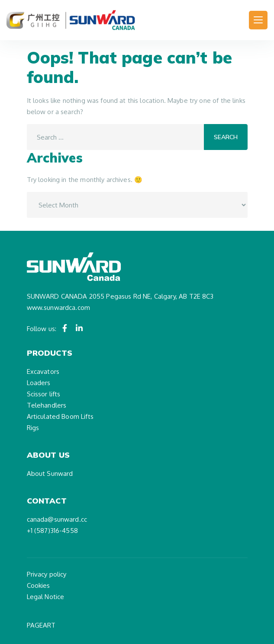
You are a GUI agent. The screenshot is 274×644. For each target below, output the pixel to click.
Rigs (33, 428)
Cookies (39, 585)
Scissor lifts (44, 394)
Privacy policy (47, 574)
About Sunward (50, 473)
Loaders (39, 383)
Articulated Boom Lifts (60, 416)
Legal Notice (46, 597)
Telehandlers (47, 405)
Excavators (43, 371)
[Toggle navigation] (258, 20)
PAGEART (41, 625)
